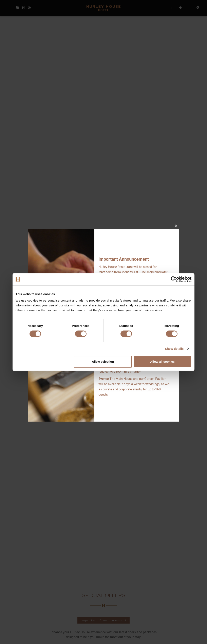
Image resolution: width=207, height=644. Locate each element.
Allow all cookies (162, 362)
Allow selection (103, 362)
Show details (174, 349)
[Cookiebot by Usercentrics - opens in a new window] (174, 279)
